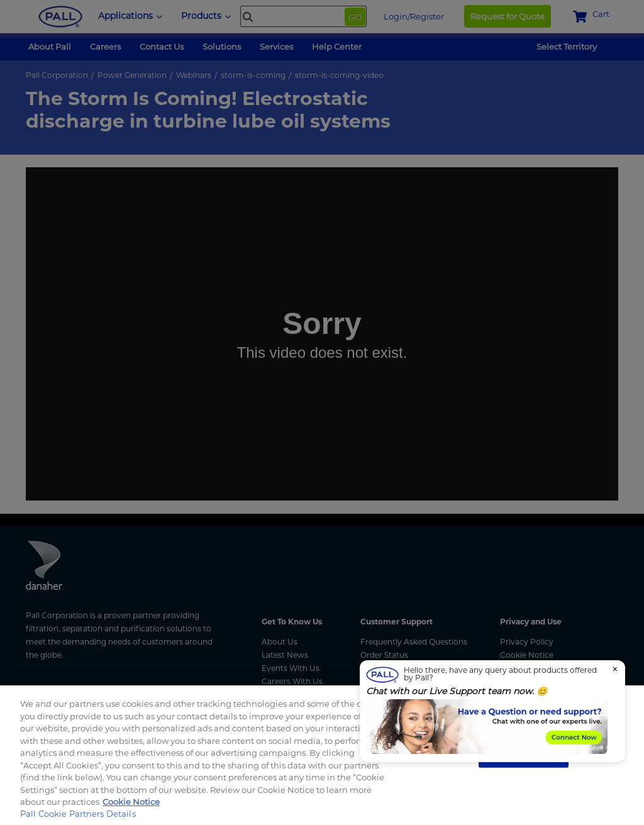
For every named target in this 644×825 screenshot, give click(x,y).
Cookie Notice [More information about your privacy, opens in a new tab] (131, 802)
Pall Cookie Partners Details (78, 814)
